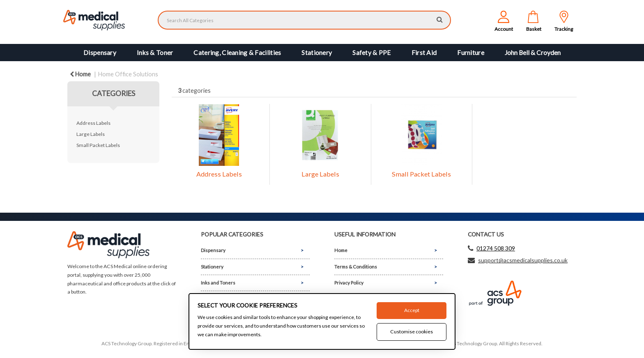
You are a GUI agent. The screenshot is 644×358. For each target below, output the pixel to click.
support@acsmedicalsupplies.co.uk (523, 260)
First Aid (424, 53)
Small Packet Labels (98, 145)
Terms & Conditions (356, 267)
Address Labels (93, 123)
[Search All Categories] (304, 20)
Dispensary (100, 53)
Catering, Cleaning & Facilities (237, 53)
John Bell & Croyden (533, 53)
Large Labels (91, 134)
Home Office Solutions (128, 74)
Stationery (317, 53)
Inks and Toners (218, 283)
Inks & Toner (155, 53)
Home (80, 74)
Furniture (471, 53)
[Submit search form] (440, 19)
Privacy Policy (349, 283)
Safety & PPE (371, 53)
